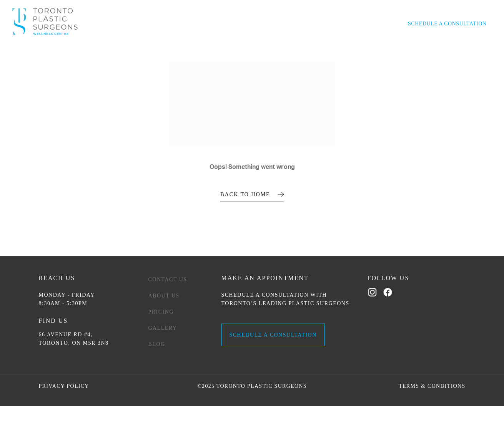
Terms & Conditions (432, 386)
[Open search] (394, 25)
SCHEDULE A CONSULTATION (273, 335)
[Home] (45, 22)
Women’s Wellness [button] (208, 46)
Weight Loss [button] (260, 46)
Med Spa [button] (111, 46)
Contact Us (393, 46)
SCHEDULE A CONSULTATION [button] (447, 24)
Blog (157, 344)
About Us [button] (298, 46)
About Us (164, 296)
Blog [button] (422, 46)
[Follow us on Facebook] (389, 293)
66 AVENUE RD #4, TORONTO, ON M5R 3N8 (74, 339)
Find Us (53, 321)
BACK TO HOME (245, 194)
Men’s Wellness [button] (151, 46)
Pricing (161, 312)
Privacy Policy (64, 386)
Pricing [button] (359, 46)
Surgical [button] (81, 46)
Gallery (330, 46)
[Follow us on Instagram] (373, 293)
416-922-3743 (363, 25)
